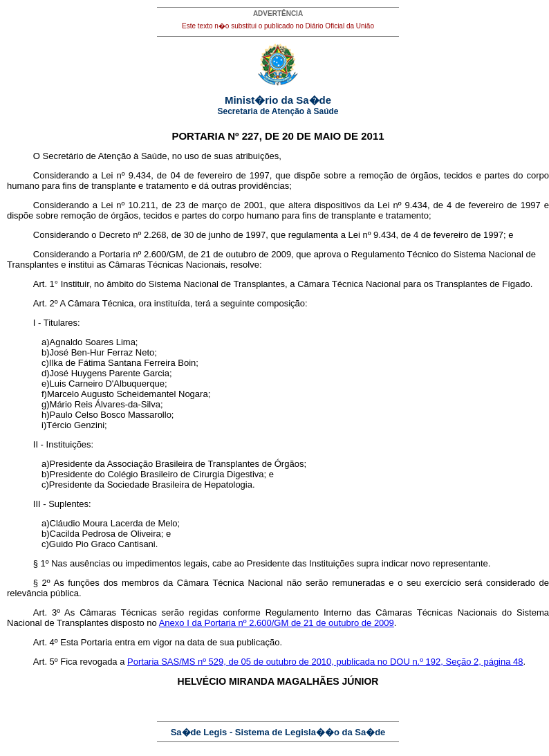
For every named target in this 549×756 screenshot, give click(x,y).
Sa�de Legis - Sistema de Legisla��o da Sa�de (278, 732)
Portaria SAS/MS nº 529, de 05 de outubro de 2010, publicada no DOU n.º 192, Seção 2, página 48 (325, 662)
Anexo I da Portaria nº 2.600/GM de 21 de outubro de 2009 (277, 623)
